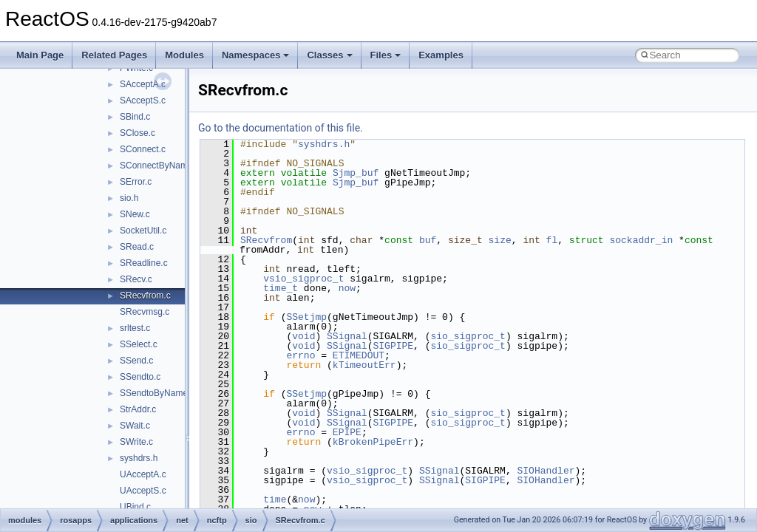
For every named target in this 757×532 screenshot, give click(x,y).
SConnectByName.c (160, 166)
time (275, 499)
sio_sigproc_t (468, 336)
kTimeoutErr (364, 365)
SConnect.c (143, 149)
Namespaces (256, 55)
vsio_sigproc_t (303, 279)
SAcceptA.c (143, 84)
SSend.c (136, 361)
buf (428, 240)
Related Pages (114, 55)
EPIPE (347, 432)
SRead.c (137, 247)
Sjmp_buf (356, 173)
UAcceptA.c (143, 474)
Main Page (40, 55)
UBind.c (135, 507)
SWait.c (135, 426)
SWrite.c (136, 442)
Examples (441, 55)
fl (552, 240)
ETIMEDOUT (359, 355)
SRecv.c (136, 279)
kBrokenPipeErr (373, 442)
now (347, 288)
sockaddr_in (641, 240)
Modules (184, 55)
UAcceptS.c (143, 491)
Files (386, 55)
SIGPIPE (393, 346)
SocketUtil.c (143, 231)
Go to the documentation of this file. (281, 128)
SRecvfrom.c (145, 296)
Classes (329, 55)
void (303, 336)
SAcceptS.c (143, 100)
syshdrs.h (139, 458)
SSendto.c (140, 377)
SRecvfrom (266, 240)
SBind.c (135, 117)
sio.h (129, 198)
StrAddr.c (138, 409)
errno (301, 355)
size (500, 240)
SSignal (347, 336)
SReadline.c (144, 263)
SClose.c (138, 133)
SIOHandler (546, 471)
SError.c (136, 182)
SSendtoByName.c (157, 393)
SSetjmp (306, 317)
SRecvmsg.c (145, 312)
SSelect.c (139, 344)
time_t (281, 288)
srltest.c (135, 328)
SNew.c (135, 214)
